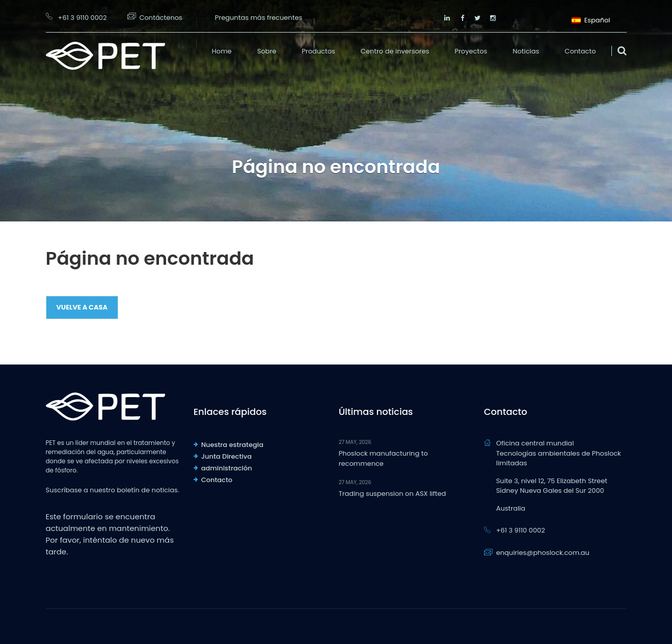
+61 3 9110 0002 (83, 18)
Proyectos (471, 51)
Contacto (580, 51)
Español (591, 19)
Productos (318, 51)
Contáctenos (161, 18)
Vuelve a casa (82, 307)
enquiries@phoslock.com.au (543, 553)
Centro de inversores (395, 51)
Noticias (526, 51)
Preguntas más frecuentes (259, 18)
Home (222, 51)
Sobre (267, 51)
